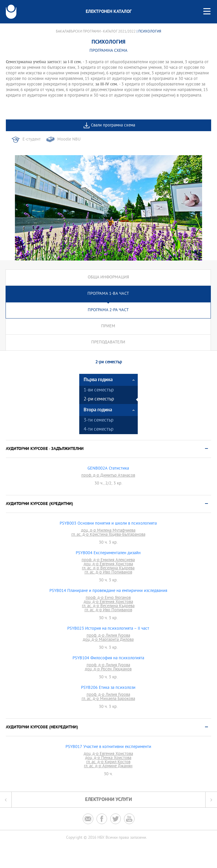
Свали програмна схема (113, 125)
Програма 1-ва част (108, 294)
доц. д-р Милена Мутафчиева (108, 531)
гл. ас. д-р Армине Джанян (108, 766)
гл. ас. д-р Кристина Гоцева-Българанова (108, 535)
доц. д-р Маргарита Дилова (108, 640)
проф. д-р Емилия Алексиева (108, 560)
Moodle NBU (69, 139)
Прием (108, 326)
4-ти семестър (99, 430)
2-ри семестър (99, 399)
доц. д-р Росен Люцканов (108, 670)
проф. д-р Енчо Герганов (108, 598)
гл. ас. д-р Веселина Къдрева (108, 569)
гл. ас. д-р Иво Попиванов (108, 573)
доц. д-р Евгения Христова (108, 564)
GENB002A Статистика (108, 469)
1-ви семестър (99, 390)
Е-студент (32, 139)
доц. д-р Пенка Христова (108, 758)
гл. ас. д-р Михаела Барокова (108, 699)
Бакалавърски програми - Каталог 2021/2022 (96, 32)
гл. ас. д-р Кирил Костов (108, 762)
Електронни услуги (108, 800)
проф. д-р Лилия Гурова (108, 636)
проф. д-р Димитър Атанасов (108, 476)
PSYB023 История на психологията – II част (108, 629)
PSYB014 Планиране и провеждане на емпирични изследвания (108, 591)
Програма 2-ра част (108, 310)
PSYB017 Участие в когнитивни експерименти (108, 747)
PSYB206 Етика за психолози (108, 688)
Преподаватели (108, 342)
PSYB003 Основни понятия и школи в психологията (108, 524)
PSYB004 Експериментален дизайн (108, 553)
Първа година (98, 380)
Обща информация (108, 277)
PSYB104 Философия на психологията (108, 658)
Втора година (98, 410)
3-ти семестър (99, 421)
